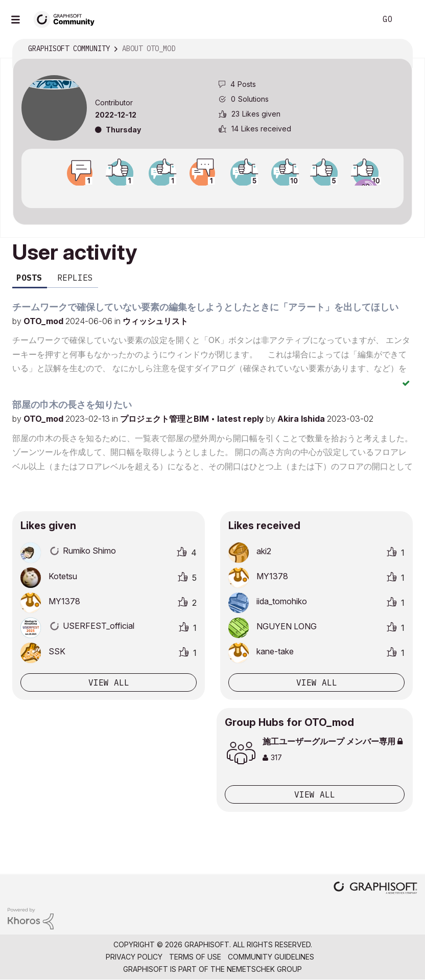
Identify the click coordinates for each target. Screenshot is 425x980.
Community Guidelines (271, 957)
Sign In (409, 19)
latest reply (242, 419)
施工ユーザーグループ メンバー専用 (333, 741)
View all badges (212, 195)
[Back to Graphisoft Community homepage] (67, 19)
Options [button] (398, 49)
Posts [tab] (29, 278)
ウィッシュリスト (155, 321)
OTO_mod (44, 321)
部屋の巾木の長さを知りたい (72, 405)
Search (357, 19)
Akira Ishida (302, 419)
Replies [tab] (75, 278)
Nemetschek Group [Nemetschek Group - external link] (264, 969)
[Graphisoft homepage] (375, 889)
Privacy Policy (134, 957)
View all (109, 682)
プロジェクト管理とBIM (166, 419)
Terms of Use (195, 957)
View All (315, 794)
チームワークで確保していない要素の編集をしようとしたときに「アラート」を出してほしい (205, 307)
